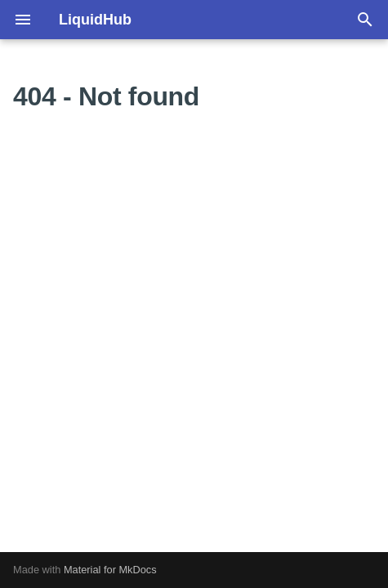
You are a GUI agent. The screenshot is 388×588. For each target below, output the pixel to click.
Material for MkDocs (110, 570)
